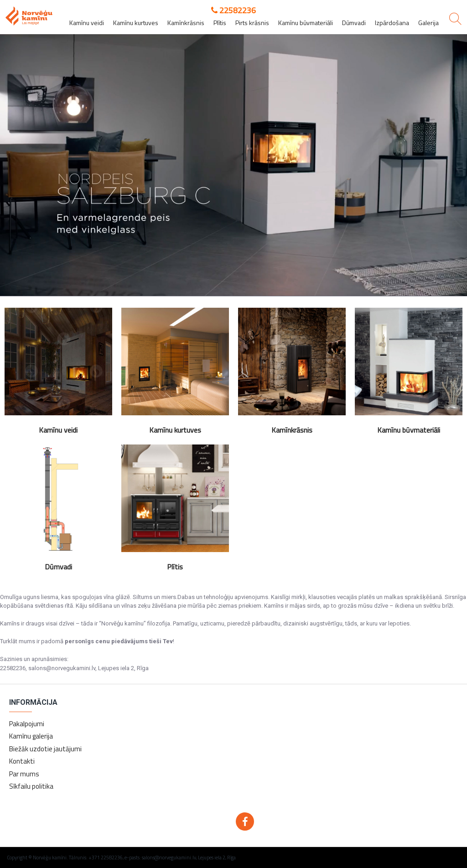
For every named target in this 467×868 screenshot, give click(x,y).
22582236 (233, 10)
